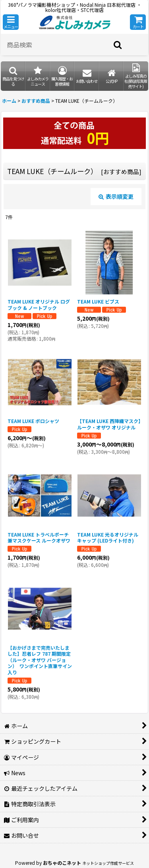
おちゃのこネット (62, 863)
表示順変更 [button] (116, 196)
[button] (11, 22)
